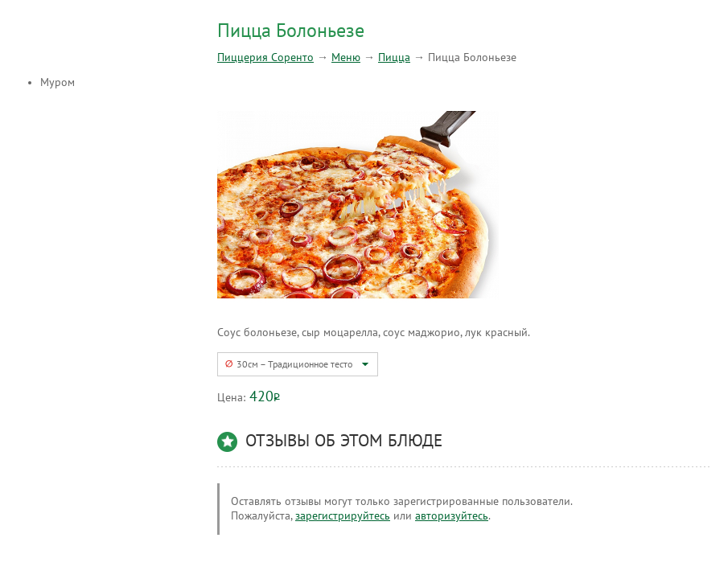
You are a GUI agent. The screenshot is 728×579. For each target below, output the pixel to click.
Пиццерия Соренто (265, 57)
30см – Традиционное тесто (294, 364)
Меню (346, 57)
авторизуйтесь (452, 516)
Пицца (394, 57)
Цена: (231, 398)
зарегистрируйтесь (343, 516)
